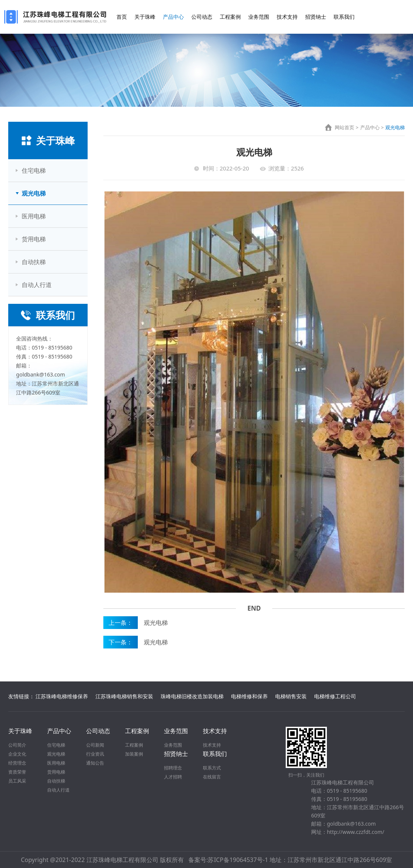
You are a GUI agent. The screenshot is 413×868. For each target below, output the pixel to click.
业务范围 (259, 17)
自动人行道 (37, 285)
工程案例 (230, 17)
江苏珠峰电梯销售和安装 (124, 696)
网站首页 (344, 127)
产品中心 (173, 17)
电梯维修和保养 (249, 696)
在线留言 (212, 777)
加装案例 (134, 754)
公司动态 (202, 17)
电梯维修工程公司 (335, 696)
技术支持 (287, 17)
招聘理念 (173, 768)
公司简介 (17, 745)
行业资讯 (95, 754)
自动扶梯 (34, 262)
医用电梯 (34, 216)
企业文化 (17, 754)
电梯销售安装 (291, 696)
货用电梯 (34, 239)
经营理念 (17, 763)
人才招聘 (173, 777)
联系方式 (212, 768)
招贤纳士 (316, 17)
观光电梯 (34, 193)
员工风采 (17, 781)
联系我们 (344, 17)
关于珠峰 (145, 17)
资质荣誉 (17, 772)
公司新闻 (95, 745)
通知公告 (95, 763)
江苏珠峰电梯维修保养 (62, 696)
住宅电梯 (34, 170)
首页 (122, 17)
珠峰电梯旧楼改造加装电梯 (192, 696)
